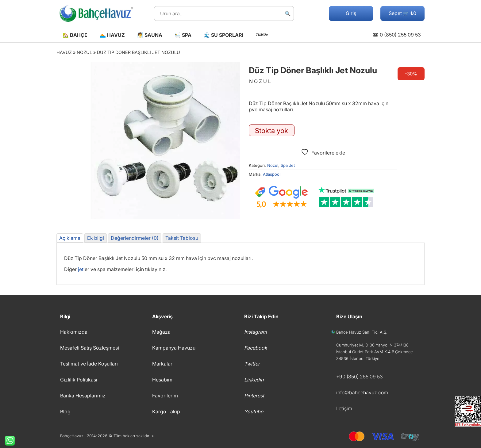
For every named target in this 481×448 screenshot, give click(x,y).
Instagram (256, 332)
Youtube (254, 412)
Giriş (351, 13)
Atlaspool (272, 174)
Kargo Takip (166, 412)
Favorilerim (165, 396)
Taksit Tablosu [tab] (182, 238)
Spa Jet (288, 165)
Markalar (162, 364)
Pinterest (254, 396)
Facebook (256, 348)
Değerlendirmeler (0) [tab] (135, 238)
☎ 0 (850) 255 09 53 (397, 35)
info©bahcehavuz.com (362, 392)
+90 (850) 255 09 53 (360, 377)
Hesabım (162, 380)
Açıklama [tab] (70, 238)
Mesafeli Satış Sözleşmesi (90, 348)
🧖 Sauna (150, 35)
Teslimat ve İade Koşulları (89, 364)
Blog (65, 412)
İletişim (344, 408)
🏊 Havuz (112, 35)
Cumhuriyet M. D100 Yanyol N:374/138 (372, 345)
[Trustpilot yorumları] (346, 197)
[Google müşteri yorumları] (281, 197)
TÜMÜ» (262, 35)
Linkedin (254, 380)
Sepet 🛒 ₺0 (402, 13)
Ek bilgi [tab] (96, 238)
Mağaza (161, 332)
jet (81, 269)
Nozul (84, 52)
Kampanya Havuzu (174, 348)
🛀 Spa (183, 35)
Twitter (252, 364)
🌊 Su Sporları (223, 35)
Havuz (64, 52)
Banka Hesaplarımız (83, 396)
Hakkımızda (74, 332)
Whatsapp (7, 441)
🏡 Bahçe (75, 35)
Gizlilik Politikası (79, 380)
